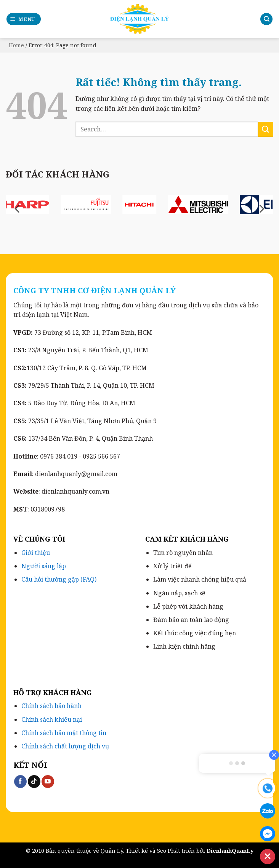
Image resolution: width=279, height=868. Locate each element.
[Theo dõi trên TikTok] (34, 782)
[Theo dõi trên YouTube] (48, 782)
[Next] (261, 209)
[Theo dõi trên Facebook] (20, 782)
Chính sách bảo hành (51, 706)
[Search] (266, 19)
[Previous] (18, 209)
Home (16, 45)
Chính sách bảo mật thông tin (64, 733)
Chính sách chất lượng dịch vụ (65, 746)
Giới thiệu (36, 553)
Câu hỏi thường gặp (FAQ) (59, 579)
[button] (24, 19)
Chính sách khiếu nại (52, 719)
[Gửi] (266, 129)
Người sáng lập (44, 566)
